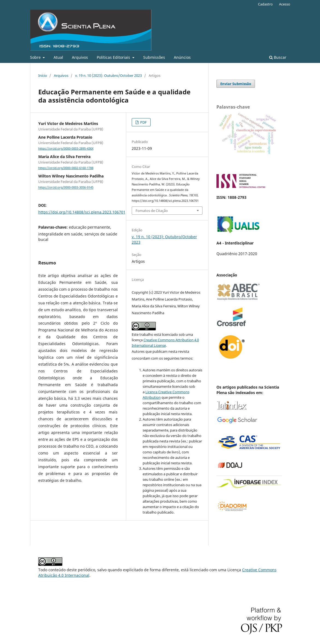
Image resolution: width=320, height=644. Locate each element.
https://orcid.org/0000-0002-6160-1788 (66, 168)
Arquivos (80, 57)
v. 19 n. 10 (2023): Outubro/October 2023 (108, 75)
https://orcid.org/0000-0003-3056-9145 (66, 188)
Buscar (278, 57)
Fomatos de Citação (152, 211)
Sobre (36, 57)
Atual (58, 57)
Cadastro (265, 4)
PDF (143, 122)
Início (43, 75)
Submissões (154, 57)
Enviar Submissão (236, 84)
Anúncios (182, 57)
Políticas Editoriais (114, 57)
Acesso (285, 4)
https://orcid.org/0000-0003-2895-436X (66, 148)
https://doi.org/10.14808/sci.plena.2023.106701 (82, 212)
